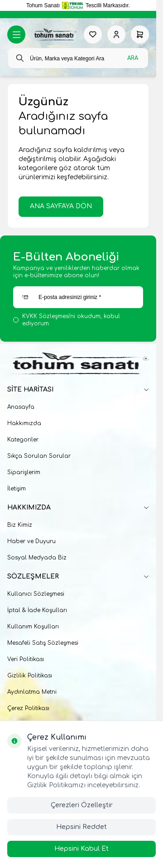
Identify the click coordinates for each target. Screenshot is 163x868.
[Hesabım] (116, 34)
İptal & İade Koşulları (37, 610)
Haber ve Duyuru (31, 541)
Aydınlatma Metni (32, 692)
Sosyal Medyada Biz (37, 558)
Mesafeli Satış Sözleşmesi (43, 643)
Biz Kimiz (20, 525)
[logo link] (55, 34)
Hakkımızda (24, 423)
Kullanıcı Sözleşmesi (36, 594)
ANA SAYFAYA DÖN (61, 206)
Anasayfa (21, 407)
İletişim (17, 489)
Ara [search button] (133, 58)
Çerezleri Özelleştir (82, 805)
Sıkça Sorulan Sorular (39, 456)
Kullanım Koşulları (33, 627)
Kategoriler (23, 440)
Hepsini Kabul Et (81, 849)
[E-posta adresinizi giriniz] (78, 297)
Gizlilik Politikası (30, 676)
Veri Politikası (26, 659)
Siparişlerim (24, 472)
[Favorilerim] (93, 34)
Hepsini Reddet (81, 827)
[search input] (78, 58)
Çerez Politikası (28, 708)
